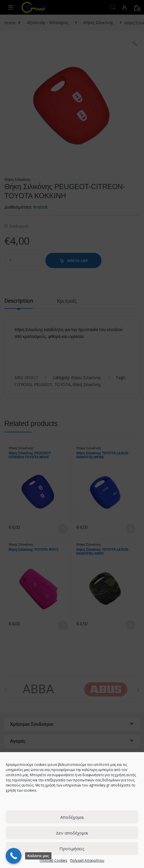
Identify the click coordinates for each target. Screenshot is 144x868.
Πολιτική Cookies (53, 860)
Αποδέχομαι (72, 817)
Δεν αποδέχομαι (72, 833)
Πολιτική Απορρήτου (87, 860)
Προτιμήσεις (72, 849)
